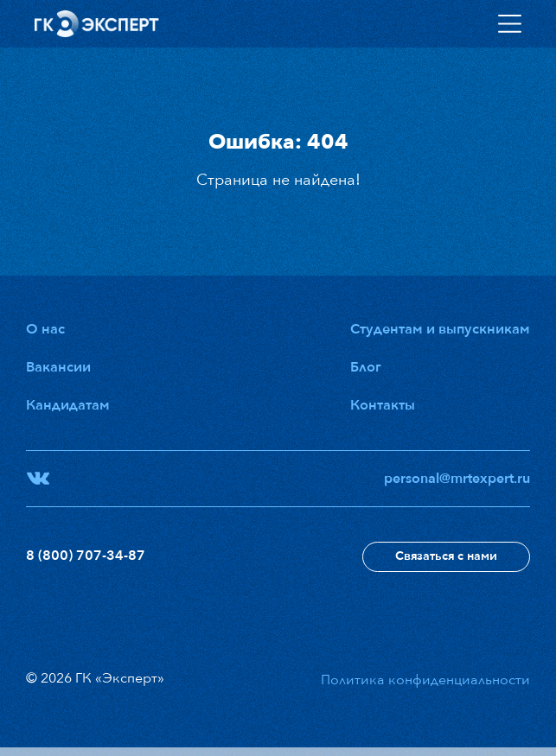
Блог (366, 367)
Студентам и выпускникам (440, 329)
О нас (45, 329)
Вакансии (58, 367)
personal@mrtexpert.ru (457, 479)
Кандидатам (68, 405)
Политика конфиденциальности (425, 680)
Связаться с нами (446, 556)
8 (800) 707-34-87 (86, 556)
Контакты (383, 405)
